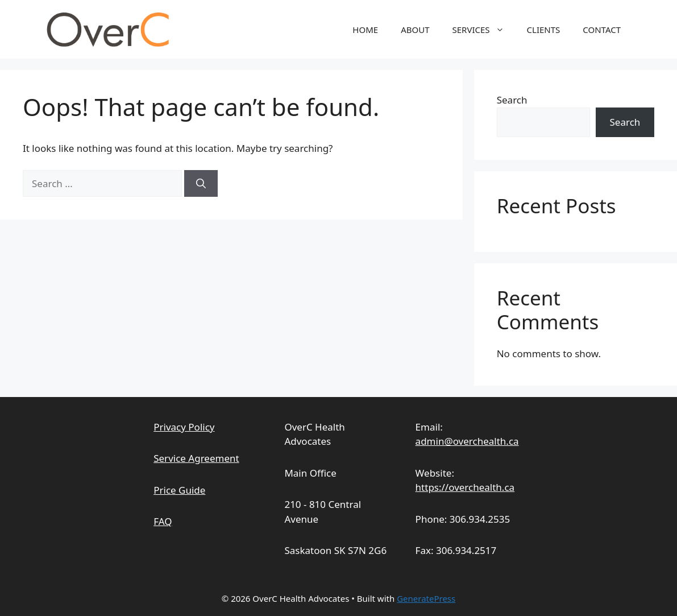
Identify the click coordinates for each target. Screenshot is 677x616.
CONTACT (602, 30)
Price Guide (179, 490)
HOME (365, 30)
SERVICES (484, 30)
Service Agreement (196, 458)
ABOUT (415, 30)
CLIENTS (544, 30)
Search (512, 100)
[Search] (201, 184)
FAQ (163, 521)
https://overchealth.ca (465, 487)
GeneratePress (426, 598)
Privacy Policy (184, 427)
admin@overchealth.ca (467, 441)
